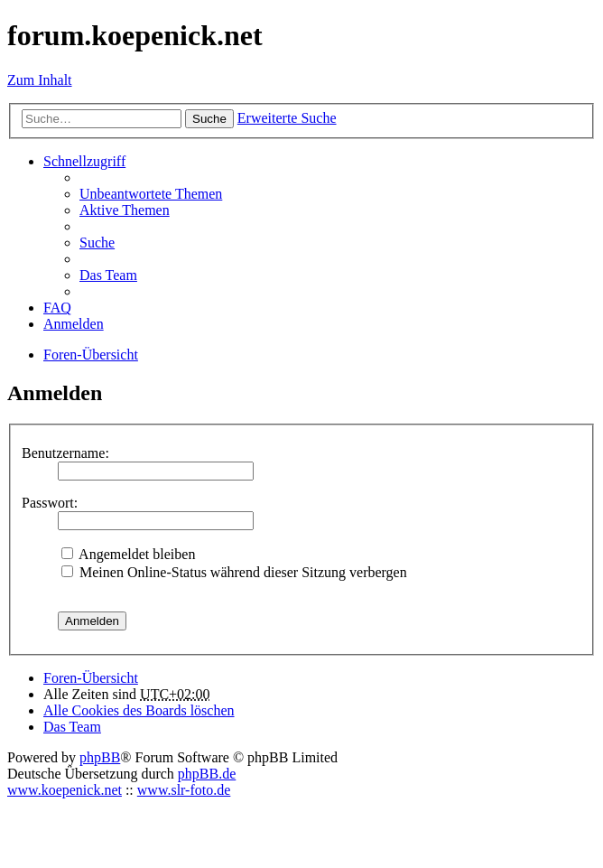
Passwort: (50, 503)
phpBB (100, 757)
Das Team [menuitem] (108, 275)
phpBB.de (207, 774)
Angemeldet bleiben (128, 554)
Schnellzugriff (84, 161)
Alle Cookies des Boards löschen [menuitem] (139, 710)
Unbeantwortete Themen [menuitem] (151, 194)
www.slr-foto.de (184, 790)
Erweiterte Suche (287, 118)
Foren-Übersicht (91, 678)
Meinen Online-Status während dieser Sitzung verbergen (234, 572)
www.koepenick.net (65, 790)
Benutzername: (65, 453)
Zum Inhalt (40, 80)
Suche (209, 119)
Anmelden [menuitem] (74, 324)
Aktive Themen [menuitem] (125, 210)
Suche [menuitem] (97, 243)
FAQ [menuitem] (57, 308)
